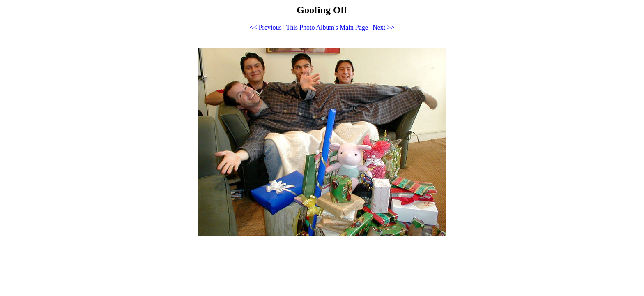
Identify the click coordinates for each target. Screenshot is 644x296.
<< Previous (266, 27)
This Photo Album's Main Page (327, 27)
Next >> (383, 27)
